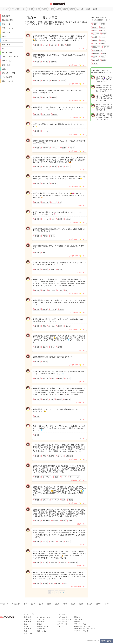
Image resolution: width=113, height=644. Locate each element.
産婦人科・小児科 (9, 73)
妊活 (4, 49)
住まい (5, 36)
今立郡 (103, 37)
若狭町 (104, 60)
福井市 (95, 24)
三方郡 (95, 44)
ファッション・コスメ (10, 57)
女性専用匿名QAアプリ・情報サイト (57, 5)
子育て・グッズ (8, 28)
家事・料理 (6, 44)
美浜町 (95, 57)
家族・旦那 (6, 65)
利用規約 (77, 622)
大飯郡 (103, 44)
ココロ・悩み (7, 61)
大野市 (103, 27)
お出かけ (5, 69)
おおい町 (96, 60)
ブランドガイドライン (64, 619)
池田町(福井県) (98, 50)
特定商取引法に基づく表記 (82, 626)
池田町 (95, 63)
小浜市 (95, 27)
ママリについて (62, 617)
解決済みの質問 (8, 20)
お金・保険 (6, 32)
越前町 (104, 54)
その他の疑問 (7, 77)
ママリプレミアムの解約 (82, 631)
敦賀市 (103, 24)
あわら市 (96, 34)
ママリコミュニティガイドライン (85, 629)
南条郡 (95, 40)
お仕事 (5, 40)
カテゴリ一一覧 (62, 624)
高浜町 (103, 57)
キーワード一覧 (62, 622)
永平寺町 (106, 47)
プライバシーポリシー (81, 624)
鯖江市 (103, 31)
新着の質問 (6, 16)
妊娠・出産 (6, 24)
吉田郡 (95, 37)
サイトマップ (61, 626)
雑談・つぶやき (8, 81)
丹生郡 (103, 40)
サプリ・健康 (7, 53)
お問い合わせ (78, 619)
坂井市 (104, 34)
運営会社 (77, 617)
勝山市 (95, 31)
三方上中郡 (97, 47)
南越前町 (96, 54)
